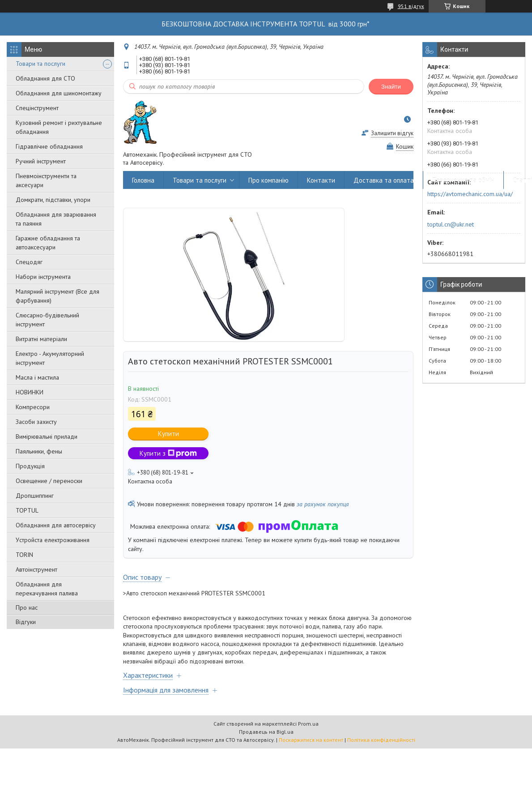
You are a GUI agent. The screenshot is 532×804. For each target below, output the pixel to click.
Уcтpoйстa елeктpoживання (53, 540)
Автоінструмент (36, 569)
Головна (143, 180)
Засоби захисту (36, 422)
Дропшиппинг (35, 496)
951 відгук (411, 6)
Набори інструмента (43, 277)
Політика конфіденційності (381, 740)
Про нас (27, 607)
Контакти (321, 180)
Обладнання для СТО (45, 78)
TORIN (24, 555)
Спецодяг (29, 262)
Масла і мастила (37, 377)
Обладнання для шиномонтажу (59, 93)
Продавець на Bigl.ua (266, 732)
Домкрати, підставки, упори (53, 200)
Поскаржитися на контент (311, 740)
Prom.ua (308, 724)
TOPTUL (27, 510)
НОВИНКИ (30, 392)
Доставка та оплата (384, 180)
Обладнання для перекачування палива (47, 589)
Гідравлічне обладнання (49, 146)
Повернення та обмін (463, 180)
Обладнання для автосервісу (56, 525)
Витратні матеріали (41, 339)
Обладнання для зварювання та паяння (56, 219)
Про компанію (268, 180)
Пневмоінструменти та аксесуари (46, 180)
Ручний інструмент (41, 161)
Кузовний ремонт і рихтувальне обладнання (59, 127)
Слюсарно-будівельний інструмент (47, 320)
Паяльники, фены (39, 451)
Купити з (168, 453)
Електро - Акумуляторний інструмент (50, 358)
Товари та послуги (40, 64)
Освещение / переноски (49, 481)
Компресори (33, 407)
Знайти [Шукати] (391, 87)
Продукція (30, 466)
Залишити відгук (392, 133)
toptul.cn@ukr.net (451, 224)
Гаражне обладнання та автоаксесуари (48, 243)
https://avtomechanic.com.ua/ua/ (470, 194)
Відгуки (26, 622)
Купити (168, 434)
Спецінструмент (37, 108)
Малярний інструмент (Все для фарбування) (57, 296)
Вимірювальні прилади (47, 436)
